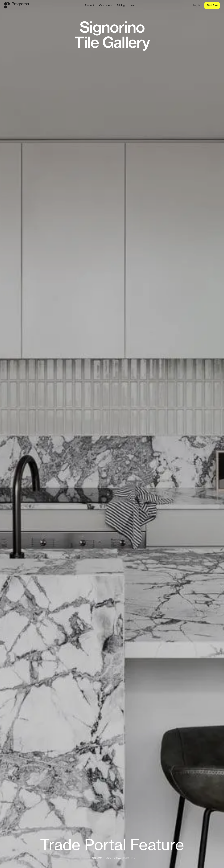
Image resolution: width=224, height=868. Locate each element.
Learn (133, 5)
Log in (196, 5)
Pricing (121, 5)
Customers (105, 5)
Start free (212, 5)
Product (89, 5)
